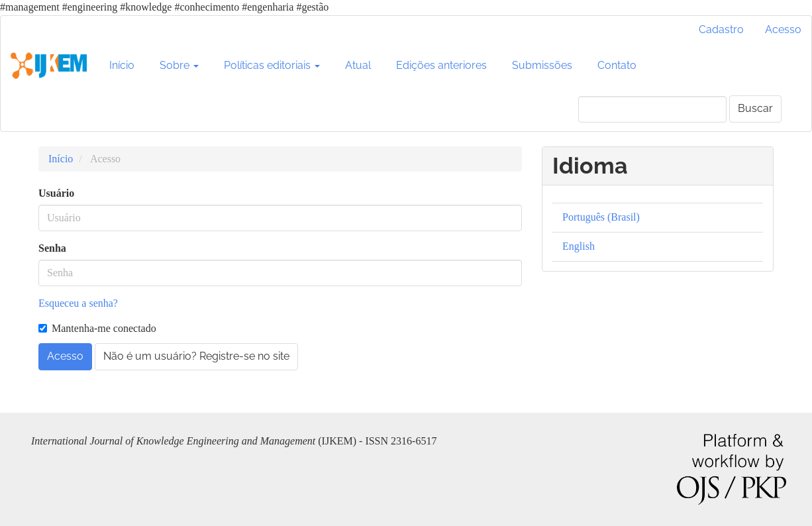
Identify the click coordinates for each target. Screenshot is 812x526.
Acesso (783, 29)
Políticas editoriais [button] (272, 65)
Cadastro (721, 29)
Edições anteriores (441, 65)
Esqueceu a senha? (78, 303)
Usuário (56, 193)
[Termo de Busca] (652, 109)
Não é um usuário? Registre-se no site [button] (196, 356)
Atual (358, 65)
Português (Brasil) (601, 217)
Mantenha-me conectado (97, 328)
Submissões (542, 65)
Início (122, 65)
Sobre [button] (179, 65)
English (579, 246)
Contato (617, 65)
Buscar (755, 108)
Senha (52, 248)
